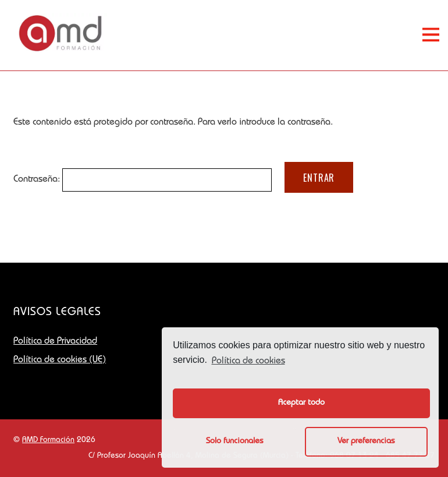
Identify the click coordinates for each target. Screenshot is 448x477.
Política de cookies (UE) (60, 361)
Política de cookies (248, 362)
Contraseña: (143, 180)
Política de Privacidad (55, 342)
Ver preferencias (366, 441)
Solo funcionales (234, 441)
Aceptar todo (301, 403)
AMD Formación (48, 440)
